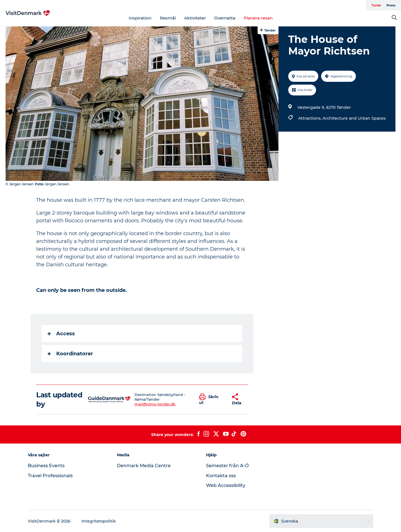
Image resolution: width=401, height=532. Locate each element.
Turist (376, 5)
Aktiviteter (195, 18)
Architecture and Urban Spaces (354, 118)
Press (391, 5)
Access (61, 334)
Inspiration (140, 18)
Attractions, (310, 118)
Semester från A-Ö (227, 466)
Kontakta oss (221, 476)
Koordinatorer (70, 354)
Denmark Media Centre (144, 466)
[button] (211, 400)
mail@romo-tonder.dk (155, 404)
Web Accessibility (226, 485)
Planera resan (258, 18)
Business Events (46, 466)
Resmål (168, 18)
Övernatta (225, 18)
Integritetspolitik (99, 521)
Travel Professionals (50, 476)
